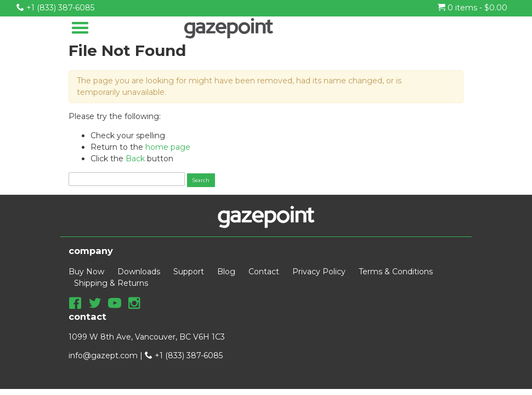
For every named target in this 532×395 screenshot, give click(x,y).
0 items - (472, 8)
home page (168, 147)
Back (135, 159)
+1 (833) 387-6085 (55, 8)
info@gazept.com (103, 356)
